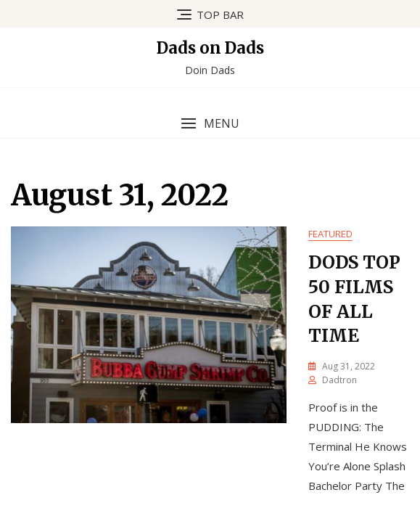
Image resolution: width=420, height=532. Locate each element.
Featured (330, 234)
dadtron (339, 380)
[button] (210, 124)
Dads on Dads (210, 48)
